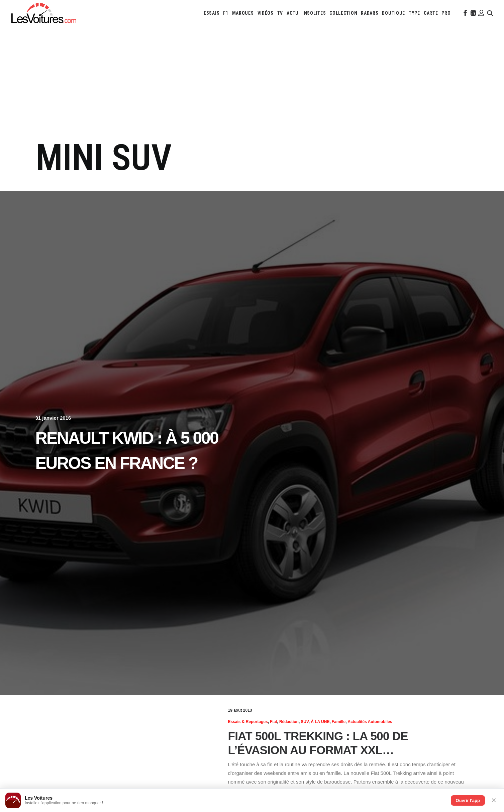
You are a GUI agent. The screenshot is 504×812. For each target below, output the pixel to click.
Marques (243, 13)
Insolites (314, 13)
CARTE (431, 13)
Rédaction (289, 722)
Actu (293, 13)
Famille (339, 722)
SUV (305, 722)
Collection (343, 13)
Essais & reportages (248, 722)
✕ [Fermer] (494, 800)
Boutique (393, 13)
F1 (226, 13)
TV (280, 13)
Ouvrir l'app (468, 800)
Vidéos (266, 13)
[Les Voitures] (44, 13)
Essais (212, 13)
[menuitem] (212, 13)
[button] (465, 13)
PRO (446, 13)
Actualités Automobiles (370, 722)
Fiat (273, 722)
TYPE (414, 13)
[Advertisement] (252, 86)
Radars (370, 13)
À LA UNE (320, 722)
